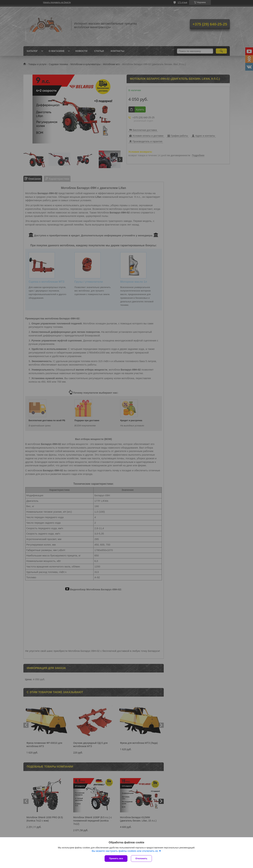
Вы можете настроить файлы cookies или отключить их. (125, 851)
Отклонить (141, 858)
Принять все (116, 858)
